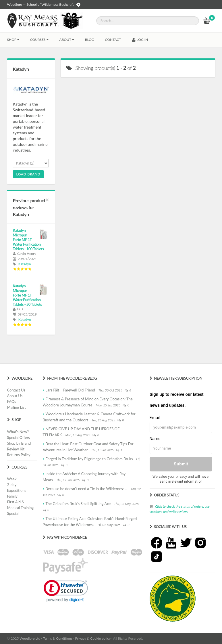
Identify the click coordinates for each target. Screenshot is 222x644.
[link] (66, 591)
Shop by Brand (19, 443)
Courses (39, 40)
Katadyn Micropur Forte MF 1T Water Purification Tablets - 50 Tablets (27, 295)
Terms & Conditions (58, 638)
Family (12, 496)
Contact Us (16, 390)
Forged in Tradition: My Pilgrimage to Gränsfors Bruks (89, 459)
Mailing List (17, 407)
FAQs (12, 402)
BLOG (90, 40)
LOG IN (140, 40)
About (67, 40)
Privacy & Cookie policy (93, 638)
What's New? (18, 432)
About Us (15, 396)
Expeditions (17, 490)
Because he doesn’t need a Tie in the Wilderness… (87, 489)
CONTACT (113, 40)
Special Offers (19, 437)
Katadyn (25, 264)
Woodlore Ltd (30, 638)
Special (13, 513)
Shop (13, 40)
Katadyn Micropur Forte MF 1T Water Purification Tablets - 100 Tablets (28, 240)
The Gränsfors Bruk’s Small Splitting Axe (78, 504)
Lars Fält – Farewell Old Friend (70, 390)
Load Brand (28, 174)
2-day (12, 485)
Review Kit (16, 449)
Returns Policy (19, 455)
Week (12, 479)
